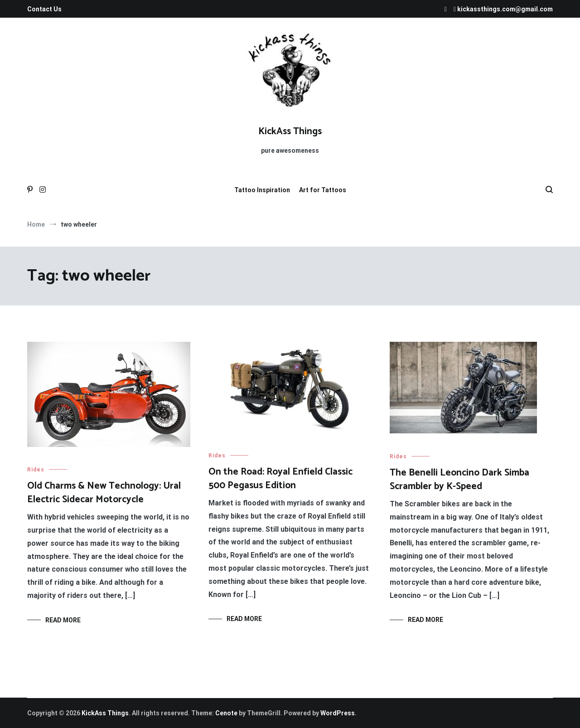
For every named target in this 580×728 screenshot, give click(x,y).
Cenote (226, 713)
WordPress (338, 713)
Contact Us (44, 9)
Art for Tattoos (323, 190)
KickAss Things (290, 131)
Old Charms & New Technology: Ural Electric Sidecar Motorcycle (104, 493)
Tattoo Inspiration (262, 190)
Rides (36, 470)
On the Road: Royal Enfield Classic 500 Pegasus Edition (280, 478)
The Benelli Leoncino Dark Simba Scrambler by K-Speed (459, 479)
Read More (63, 620)
